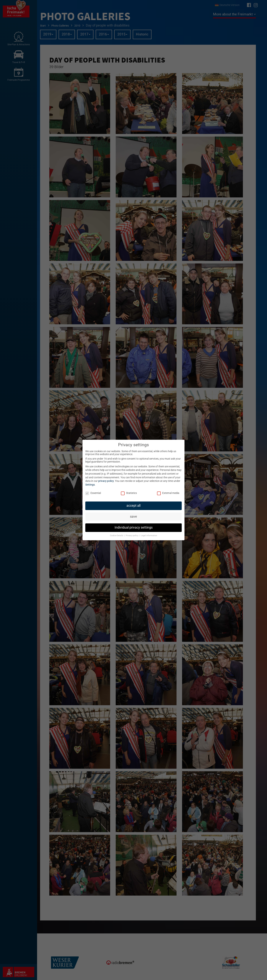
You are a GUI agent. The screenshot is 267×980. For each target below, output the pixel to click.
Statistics (129, 493)
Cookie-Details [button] (117, 536)
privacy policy (106, 481)
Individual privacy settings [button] (134, 527)
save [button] (133, 517)
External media (168, 493)
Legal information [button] (149, 536)
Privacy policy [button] (132, 536)
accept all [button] (133, 506)
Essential (93, 493)
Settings (90, 485)
